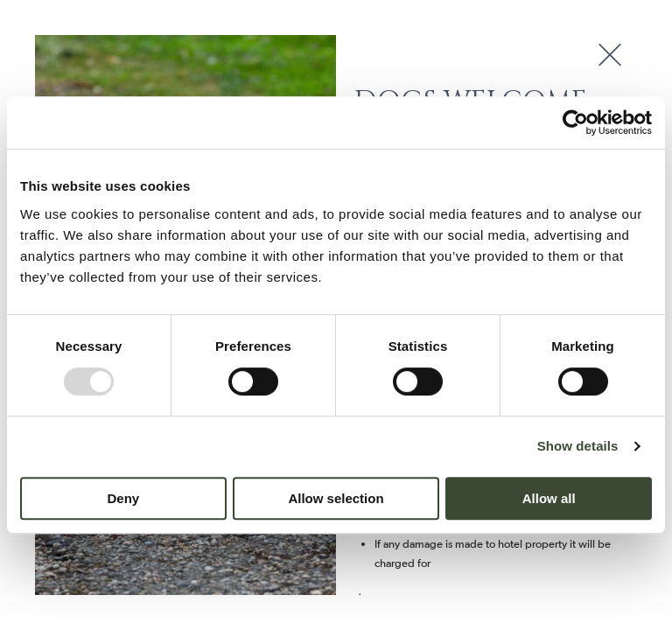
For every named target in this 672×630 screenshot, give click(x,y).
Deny (123, 498)
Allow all (549, 498)
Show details (578, 446)
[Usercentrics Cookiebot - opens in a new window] (575, 122)
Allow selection (336, 498)
